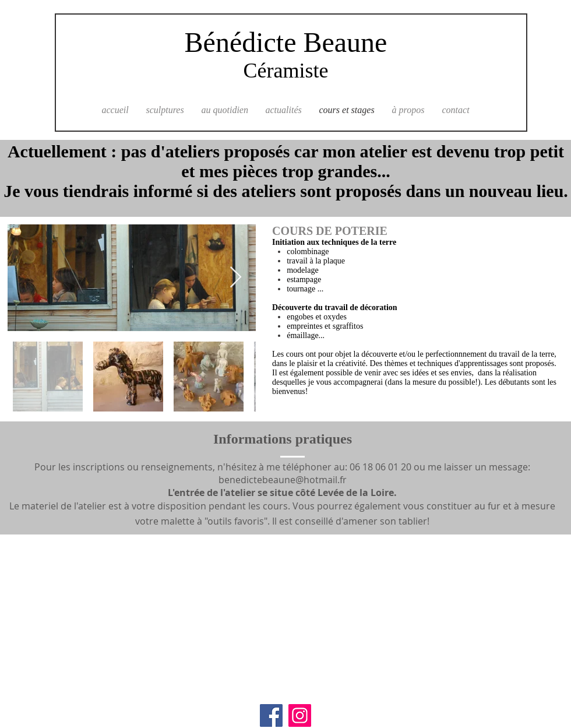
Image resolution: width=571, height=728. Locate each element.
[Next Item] (236, 278)
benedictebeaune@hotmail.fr (283, 480)
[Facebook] (271, 715)
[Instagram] (300, 715)
